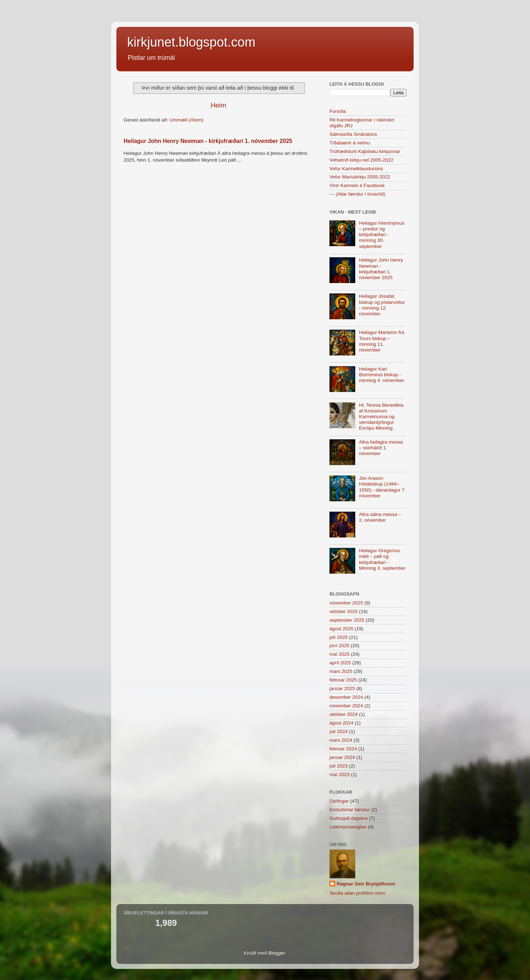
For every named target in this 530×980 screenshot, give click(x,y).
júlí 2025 (339, 637)
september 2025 (347, 620)
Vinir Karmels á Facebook (357, 185)
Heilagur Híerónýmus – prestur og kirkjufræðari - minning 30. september (382, 235)
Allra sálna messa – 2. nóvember (380, 517)
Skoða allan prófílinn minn (357, 893)
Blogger (276, 953)
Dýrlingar (339, 801)
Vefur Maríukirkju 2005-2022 (360, 177)
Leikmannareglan (348, 827)
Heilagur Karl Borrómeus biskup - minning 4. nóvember (381, 375)
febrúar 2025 (343, 680)
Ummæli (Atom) (186, 120)
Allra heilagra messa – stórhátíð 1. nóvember (381, 448)
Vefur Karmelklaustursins (356, 169)
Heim (218, 105)
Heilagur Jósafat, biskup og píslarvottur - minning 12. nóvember (382, 305)
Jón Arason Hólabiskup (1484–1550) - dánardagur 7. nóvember (382, 487)
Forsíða (338, 111)
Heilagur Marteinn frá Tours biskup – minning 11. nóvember (381, 341)
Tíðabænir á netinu (350, 143)
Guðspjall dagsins (349, 818)
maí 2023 (339, 775)
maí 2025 (339, 654)
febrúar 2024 (343, 749)
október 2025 (344, 611)
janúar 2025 (342, 689)
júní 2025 (339, 646)
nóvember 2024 (346, 706)
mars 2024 (341, 740)
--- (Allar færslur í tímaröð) (357, 194)
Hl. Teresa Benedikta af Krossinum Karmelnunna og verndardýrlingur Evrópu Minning (381, 417)
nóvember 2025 (346, 603)
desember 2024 (346, 697)
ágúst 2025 (341, 629)
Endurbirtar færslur (350, 810)
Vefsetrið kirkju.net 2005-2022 (362, 160)
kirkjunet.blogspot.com (191, 42)
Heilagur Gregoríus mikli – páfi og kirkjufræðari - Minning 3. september (382, 559)
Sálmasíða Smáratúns (353, 134)
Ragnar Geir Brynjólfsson (366, 884)
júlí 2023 (339, 766)
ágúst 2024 (341, 723)
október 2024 (344, 714)
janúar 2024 (342, 757)
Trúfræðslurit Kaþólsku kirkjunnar (365, 151)
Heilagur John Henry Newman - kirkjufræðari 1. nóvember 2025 (208, 141)
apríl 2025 (340, 663)
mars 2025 (341, 671)
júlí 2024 (339, 732)
